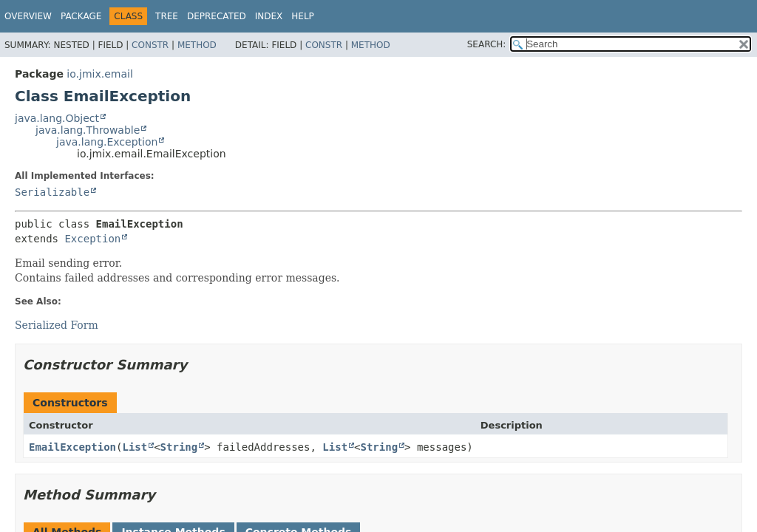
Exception (92, 239)
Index (269, 16)
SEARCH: (487, 44)
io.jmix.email (99, 74)
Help (303, 16)
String (179, 447)
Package (81, 16)
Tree (167, 16)
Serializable (52, 192)
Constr (150, 45)
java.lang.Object (57, 118)
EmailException (72, 447)
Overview (28, 16)
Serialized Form (57, 325)
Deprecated (217, 16)
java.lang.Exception (107, 142)
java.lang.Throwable (88, 130)
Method (197, 45)
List (135, 447)
